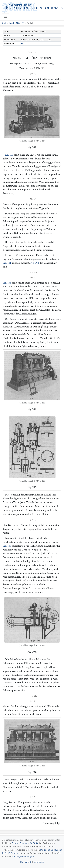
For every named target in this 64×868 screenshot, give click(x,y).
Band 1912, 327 (17, 23)
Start (4, 23)
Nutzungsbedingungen (23, 856)
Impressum (39, 862)
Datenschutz (26, 862)
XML (23, 44)
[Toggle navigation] (5, 16)
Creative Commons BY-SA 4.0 (25, 843)
